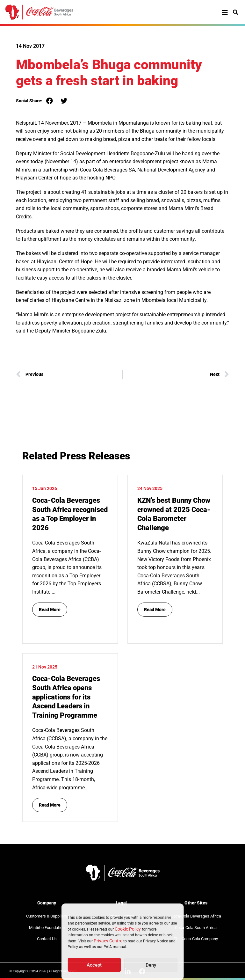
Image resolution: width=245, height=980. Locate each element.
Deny (151, 965)
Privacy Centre (108, 941)
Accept (94, 965)
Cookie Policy (128, 929)
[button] (50, 101)
